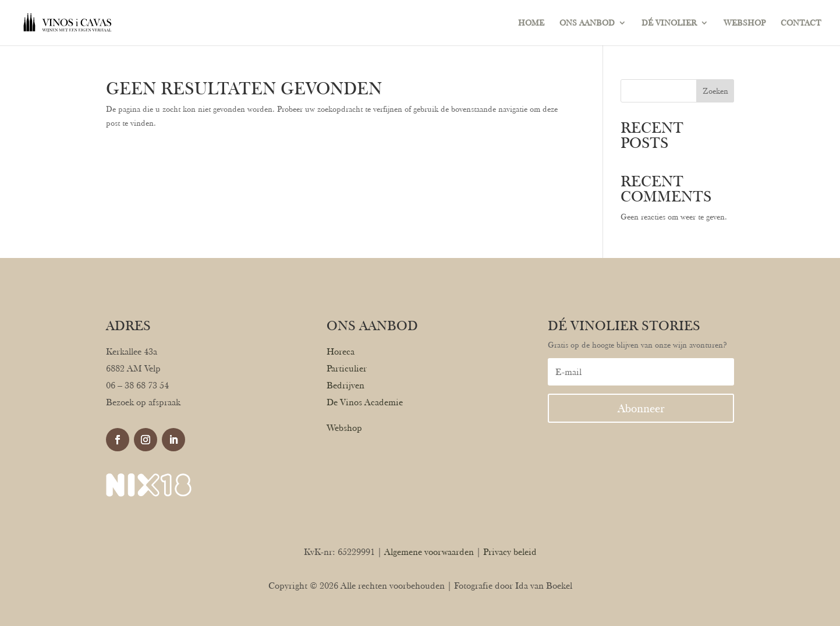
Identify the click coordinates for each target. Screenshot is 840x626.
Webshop (344, 428)
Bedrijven (345, 385)
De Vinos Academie (365, 402)
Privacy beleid (510, 552)
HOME (531, 23)
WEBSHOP (745, 23)
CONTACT (801, 23)
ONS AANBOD (587, 23)
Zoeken (715, 91)
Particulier (347, 368)
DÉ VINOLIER (669, 23)
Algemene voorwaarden (429, 552)
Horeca (341, 351)
